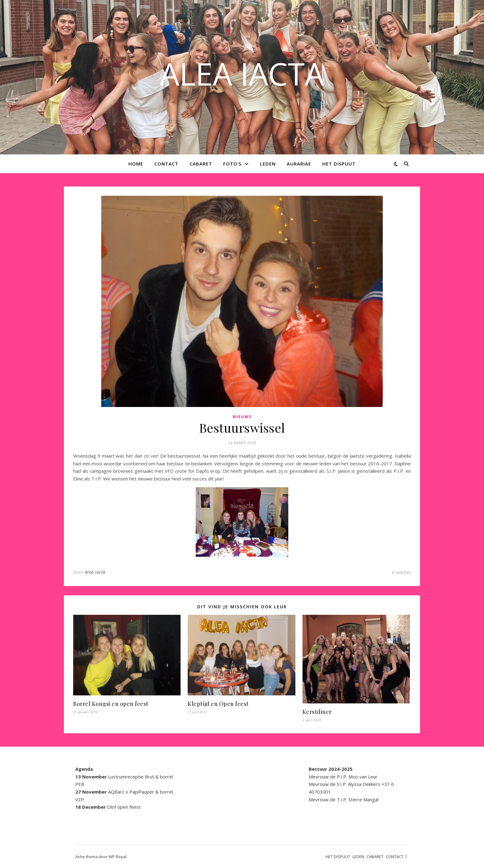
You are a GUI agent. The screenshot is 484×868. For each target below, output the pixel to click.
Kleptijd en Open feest (218, 704)
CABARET (201, 164)
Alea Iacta (95, 572)
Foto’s (232, 164)
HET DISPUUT (339, 164)
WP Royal (117, 857)
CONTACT (166, 164)
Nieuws (242, 417)
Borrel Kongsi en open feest (111, 704)
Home (136, 164)
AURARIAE (299, 164)
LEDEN (268, 164)
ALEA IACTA (242, 73)
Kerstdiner (317, 712)
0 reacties (401, 572)
